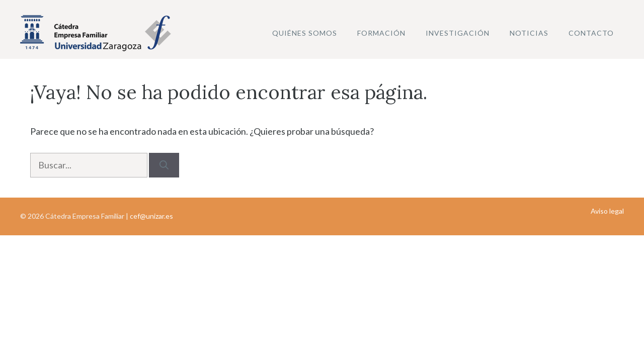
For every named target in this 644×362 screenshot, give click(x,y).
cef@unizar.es (151, 216)
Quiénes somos (305, 33)
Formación (381, 33)
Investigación (458, 33)
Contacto (591, 33)
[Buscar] (164, 165)
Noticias (529, 33)
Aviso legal (607, 211)
